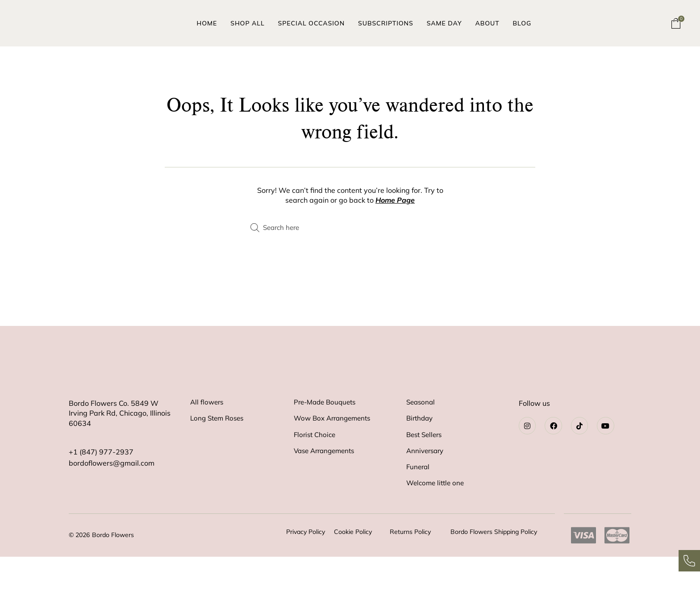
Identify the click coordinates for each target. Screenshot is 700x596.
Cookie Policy (353, 571)
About (487, 23)
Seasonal (422, 432)
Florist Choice (316, 468)
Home (207, 23)
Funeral (419, 504)
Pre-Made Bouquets (327, 432)
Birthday (421, 450)
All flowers (208, 432)
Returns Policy (410, 571)
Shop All (247, 23)
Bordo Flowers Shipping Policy (494, 571)
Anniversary (427, 486)
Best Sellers (426, 468)
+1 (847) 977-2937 (101, 481)
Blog (522, 23)
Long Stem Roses (219, 450)
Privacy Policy (306, 571)
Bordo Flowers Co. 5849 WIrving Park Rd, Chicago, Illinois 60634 (120, 443)
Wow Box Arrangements (335, 450)
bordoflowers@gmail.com (112, 491)
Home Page (395, 200)
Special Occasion (311, 23)
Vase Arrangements (327, 486)
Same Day (444, 23)
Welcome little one (437, 521)
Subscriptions (386, 23)
